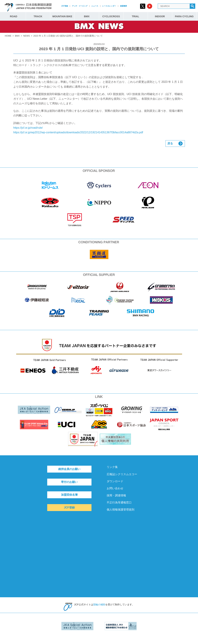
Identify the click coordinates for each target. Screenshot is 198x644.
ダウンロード (115, 481)
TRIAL (135, 16)
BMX (87, 16)
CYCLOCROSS (111, 16)
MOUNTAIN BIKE (62, 16)
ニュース (95, 6)
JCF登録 (65, 6)
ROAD (13, 16)
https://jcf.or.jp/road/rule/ (28, 128)
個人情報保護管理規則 (121, 510)
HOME (8, 36)
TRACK (38, 16)
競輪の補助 (99, 605)
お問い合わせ (115, 488)
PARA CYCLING (184, 16)
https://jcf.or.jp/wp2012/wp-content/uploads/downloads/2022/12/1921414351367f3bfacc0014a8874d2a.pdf (78, 132)
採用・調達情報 (116, 495)
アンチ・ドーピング (80, 6)
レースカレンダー (109, 6)
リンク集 (112, 467)
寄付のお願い (69, 482)
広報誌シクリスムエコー (122, 474)
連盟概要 (123, 6)
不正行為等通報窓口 (119, 502)
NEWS (26, 36)
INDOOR (160, 16)
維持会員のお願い (69, 469)
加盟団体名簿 (69, 495)
